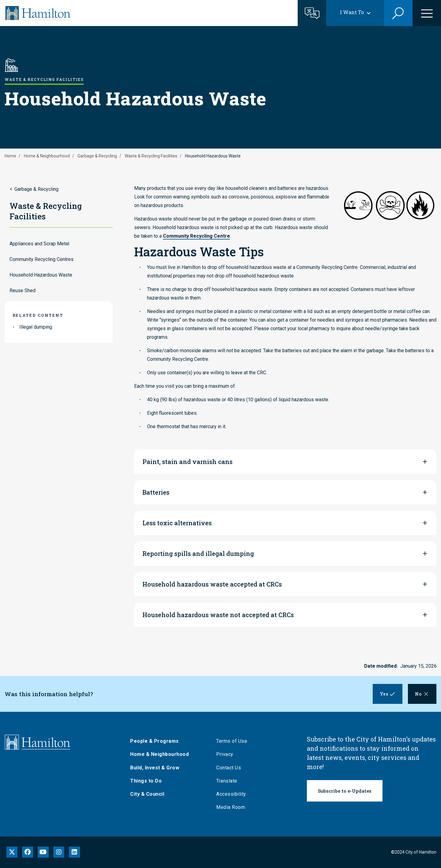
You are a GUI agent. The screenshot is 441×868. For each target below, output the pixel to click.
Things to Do (147, 781)
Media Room (232, 807)
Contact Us (230, 768)
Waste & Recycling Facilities (151, 156)
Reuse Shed (23, 291)
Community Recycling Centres (41, 259)
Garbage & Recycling (97, 156)
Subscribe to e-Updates (345, 791)
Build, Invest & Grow (156, 768)
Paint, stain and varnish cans (187, 462)
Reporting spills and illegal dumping (198, 553)
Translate (228, 781)
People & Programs (156, 741)
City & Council (149, 794)
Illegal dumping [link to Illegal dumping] (36, 327)
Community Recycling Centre (196, 236)
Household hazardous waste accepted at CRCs (212, 584)
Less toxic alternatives (177, 523)
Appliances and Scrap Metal (39, 244)
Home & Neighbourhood (47, 156)
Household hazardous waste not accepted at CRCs (218, 615)
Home (10, 156)
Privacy (226, 754)
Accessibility (233, 794)
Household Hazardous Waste (41, 275)
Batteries (156, 492)
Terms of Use (233, 741)
